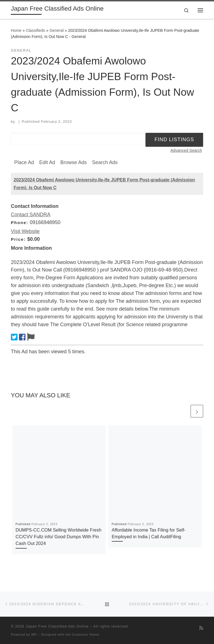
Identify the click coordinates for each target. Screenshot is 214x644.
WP (34, 635)
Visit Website (25, 231)
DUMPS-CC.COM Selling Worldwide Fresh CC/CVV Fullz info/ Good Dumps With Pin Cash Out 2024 (59, 537)
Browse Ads (73, 162)
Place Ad (24, 162)
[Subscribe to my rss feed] (201, 628)
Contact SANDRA (31, 215)
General (57, 30)
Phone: (20, 223)
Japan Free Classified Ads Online (57, 626)
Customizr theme (86, 635)
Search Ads (105, 162)
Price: (18, 239)
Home (16, 30)
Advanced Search (186, 150)
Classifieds (36, 30)
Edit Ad (47, 162)
